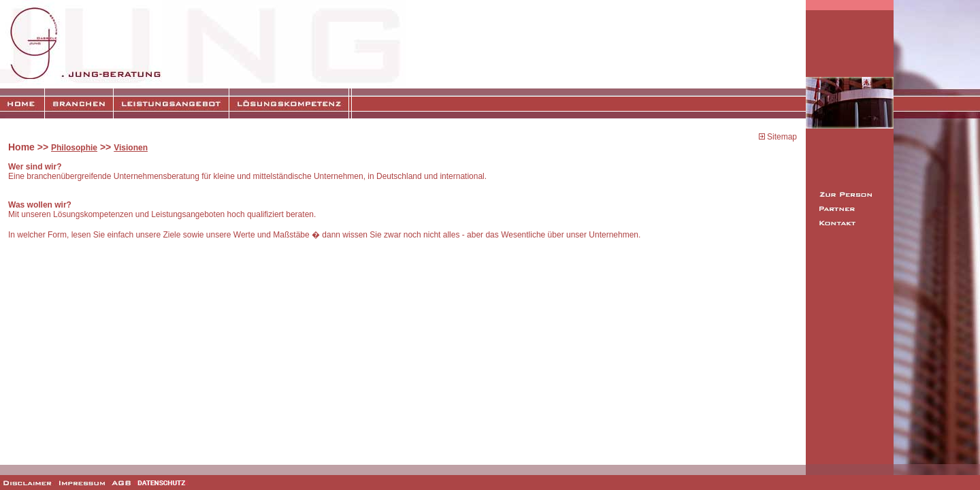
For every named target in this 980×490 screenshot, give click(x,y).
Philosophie (74, 148)
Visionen (131, 148)
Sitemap (781, 137)
